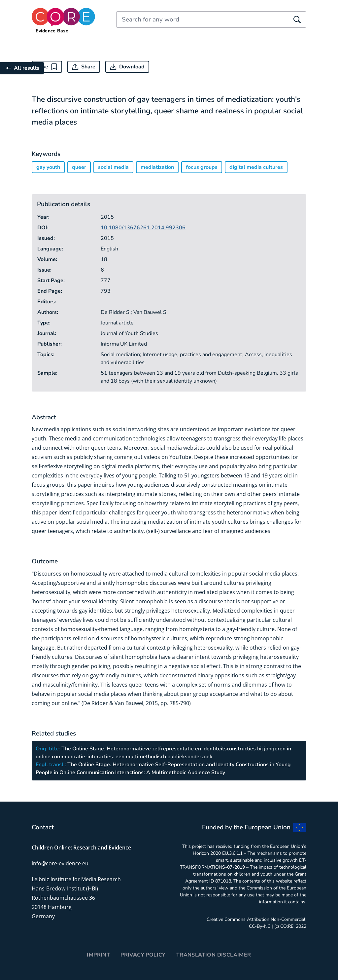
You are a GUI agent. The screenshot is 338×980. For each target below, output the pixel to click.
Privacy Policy (143, 955)
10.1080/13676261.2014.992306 (143, 228)
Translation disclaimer (214, 955)
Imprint (98, 955)
